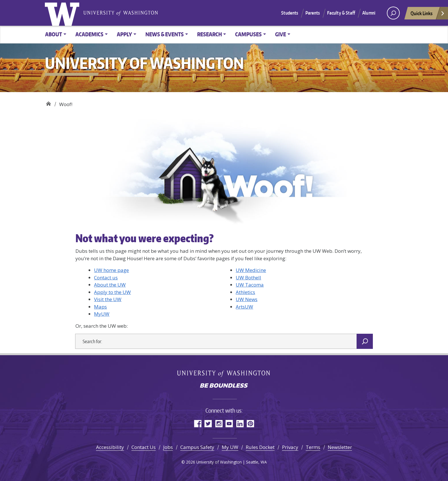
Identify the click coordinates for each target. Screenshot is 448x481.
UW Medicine (251, 270)
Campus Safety (197, 447)
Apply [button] (124, 34)
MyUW (102, 314)
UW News (247, 299)
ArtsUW (244, 307)
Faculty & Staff (341, 13)
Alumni (369, 13)
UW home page (111, 270)
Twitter (208, 423)
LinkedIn (240, 423)
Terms (313, 447)
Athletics (245, 292)
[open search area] (393, 13)
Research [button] (210, 34)
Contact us (106, 278)
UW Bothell (248, 278)
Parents (313, 13)
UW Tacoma (250, 285)
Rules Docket (260, 447)
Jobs (168, 447)
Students (290, 13)
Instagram (219, 423)
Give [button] (281, 34)
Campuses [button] (248, 34)
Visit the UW (108, 299)
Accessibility (110, 447)
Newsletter (340, 447)
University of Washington (63, 13)
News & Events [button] (165, 34)
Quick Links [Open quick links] (428, 15)
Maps (100, 307)
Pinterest (250, 423)
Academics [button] (89, 34)
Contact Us (144, 447)
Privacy (290, 447)
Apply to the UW (112, 292)
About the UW (110, 285)
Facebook (198, 423)
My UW (230, 447)
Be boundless (224, 386)
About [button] (54, 34)
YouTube (229, 423)
